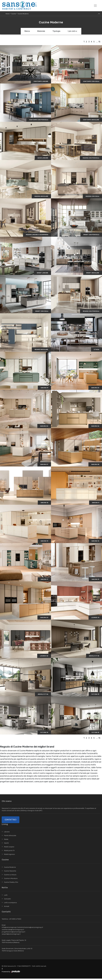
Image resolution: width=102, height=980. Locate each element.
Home (8, 14)
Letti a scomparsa (10, 904)
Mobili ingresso (9, 856)
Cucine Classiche (10, 872)
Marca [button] (27, 31)
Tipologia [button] (56, 31)
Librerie (7, 833)
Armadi (7, 908)
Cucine (14, 14)
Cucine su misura (10, 876)
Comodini (7, 900)
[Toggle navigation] (95, 6)
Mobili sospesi (9, 848)
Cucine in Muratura (11, 880)
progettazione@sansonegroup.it (13, 933)
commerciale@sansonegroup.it (13, 931)
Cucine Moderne (23, 14)
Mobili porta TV (9, 852)
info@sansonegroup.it (10, 929)
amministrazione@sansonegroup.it (30, 929)
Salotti (6, 844)
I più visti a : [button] (73, 31)
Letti (6, 896)
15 (99, 42)
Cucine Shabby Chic (11, 884)
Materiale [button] (41, 31)
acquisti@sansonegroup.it (11, 936)
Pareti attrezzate (10, 837)
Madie (6, 841)
